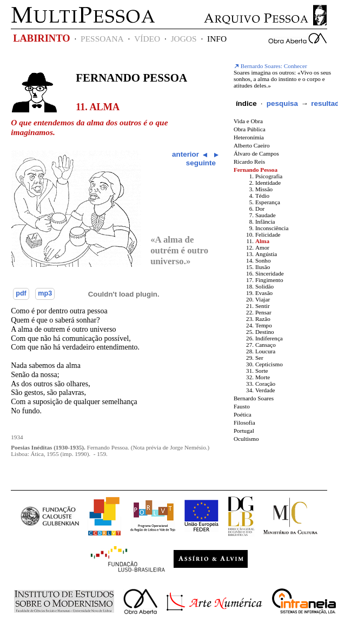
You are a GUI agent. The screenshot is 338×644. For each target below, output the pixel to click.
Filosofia (244, 422)
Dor (260, 209)
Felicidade (268, 234)
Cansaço (266, 345)
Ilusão (263, 267)
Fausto (242, 406)
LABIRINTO (41, 38)
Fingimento (269, 280)
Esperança (268, 202)
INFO (217, 39)
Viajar (263, 299)
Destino (265, 332)
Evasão (264, 293)
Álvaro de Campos (256, 153)
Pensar (263, 312)
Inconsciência (272, 228)
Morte (263, 377)
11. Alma (98, 107)
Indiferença (269, 338)
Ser (259, 358)
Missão (264, 189)
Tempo (264, 325)
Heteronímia (249, 137)
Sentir (263, 306)
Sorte (262, 371)
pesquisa (282, 103)
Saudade (266, 215)
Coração (265, 384)
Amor (262, 247)
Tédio (262, 196)
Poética (243, 414)
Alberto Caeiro (252, 145)
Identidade (268, 183)
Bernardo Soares (254, 398)
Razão (263, 319)
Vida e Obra (248, 121)
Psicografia (269, 176)
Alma (262, 241)
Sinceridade (270, 273)
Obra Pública (250, 129)
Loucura (265, 351)
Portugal (244, 431)
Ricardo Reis (249, 162)
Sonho (263, 260)
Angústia (266, 254)
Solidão (264, 286)
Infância (265, 222)
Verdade (265, 390)
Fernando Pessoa (131, 78)
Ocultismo (246, 439)
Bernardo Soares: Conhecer (270, 66)
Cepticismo (269, 364)
